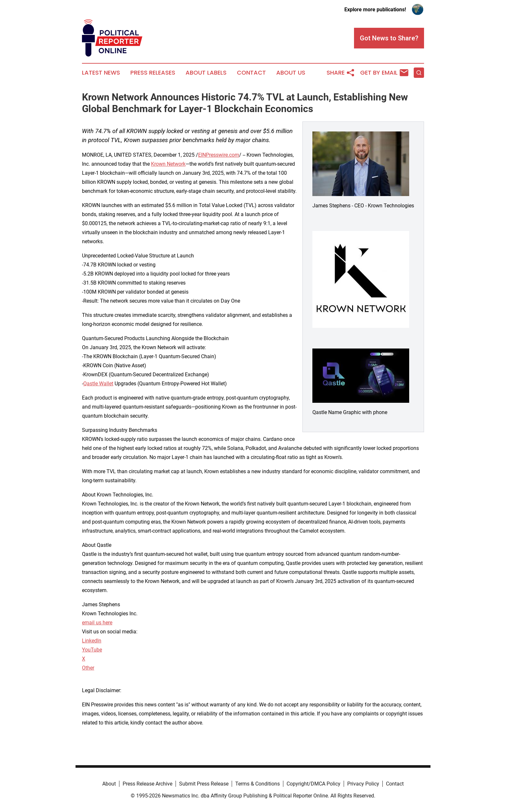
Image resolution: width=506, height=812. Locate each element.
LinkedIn (92, 641)
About (109, 784)
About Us (291, 73)
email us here (97, 623)
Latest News (101, 73)
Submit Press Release (204, 784)
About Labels (206, 73)
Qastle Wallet (98, 384)
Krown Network (168, 164)
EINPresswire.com (219, 155)
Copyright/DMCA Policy (314, 784)
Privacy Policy (363, 784)
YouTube (92, 650)
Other (88, 668)
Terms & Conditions (258, 784)
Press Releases (153, 73)
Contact (251, 73)
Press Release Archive (147, 784)
